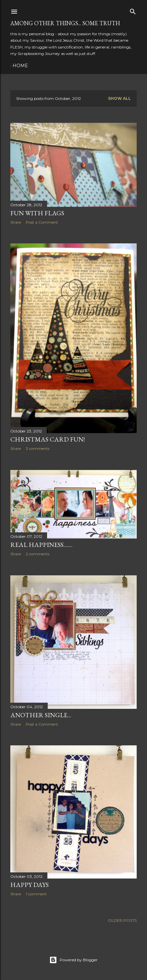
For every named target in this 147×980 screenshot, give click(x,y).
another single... (41, 715)
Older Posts (122, 920)
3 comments (38, 448)
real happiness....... (41, 545)
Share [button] (16, 222)
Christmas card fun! (48, 439)
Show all (119, 98)
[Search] (133, 10)
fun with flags (37, 213)
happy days (29, 885)
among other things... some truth (65, 23)
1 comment (36, 894)
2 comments (38, 554)
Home (20, 66)
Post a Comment (42, 222)
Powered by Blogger (73, 960)
